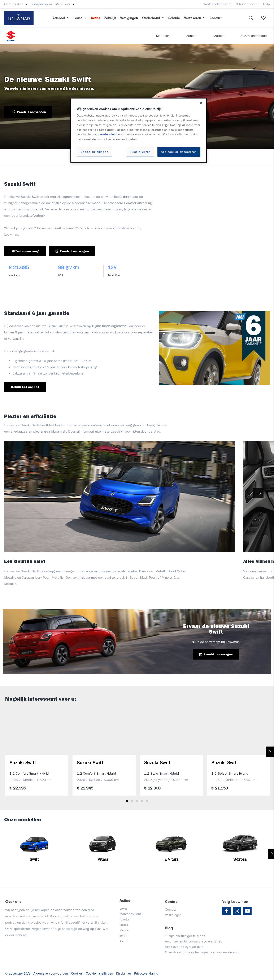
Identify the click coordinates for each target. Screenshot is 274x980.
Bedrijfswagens (41, 4)
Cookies (77, 974)
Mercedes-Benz (130, 914)
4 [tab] (142, 801)
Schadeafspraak (247, 4)
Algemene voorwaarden (51, 974)
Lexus (123, 909)
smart (123, 936)
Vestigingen (129, 18)
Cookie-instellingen (94, 152)
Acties (95, 18)
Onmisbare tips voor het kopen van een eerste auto (202, 952)
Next (270, 752)
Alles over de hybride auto (184, 947)
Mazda (124, 930)
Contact (216, 18)
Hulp (266, 4)
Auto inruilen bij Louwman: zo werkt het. (193, 941)
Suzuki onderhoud (253, 36)
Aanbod (59, 18)
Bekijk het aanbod (25, 387)
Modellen (163, 36)
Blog (169, 928)
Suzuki (124, 925)
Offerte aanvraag (25, 251)
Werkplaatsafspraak (218, 4)
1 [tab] (127, 801)
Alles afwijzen (141, 152)
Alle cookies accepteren (179, 152)
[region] (139, 131)
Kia (122, 941)
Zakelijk (110, 18)
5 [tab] (147, 801)
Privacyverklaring (146, 974)
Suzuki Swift (23, 763)
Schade (174, 18)
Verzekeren (193, 18)
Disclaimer (124, 974)
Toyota (124, 919)
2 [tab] (132, 801)
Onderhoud (151, 18)
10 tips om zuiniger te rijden (185, 936)
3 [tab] (137, 801)
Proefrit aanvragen (29, 112)
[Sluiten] (201, 103)
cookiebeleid (108, 134)
